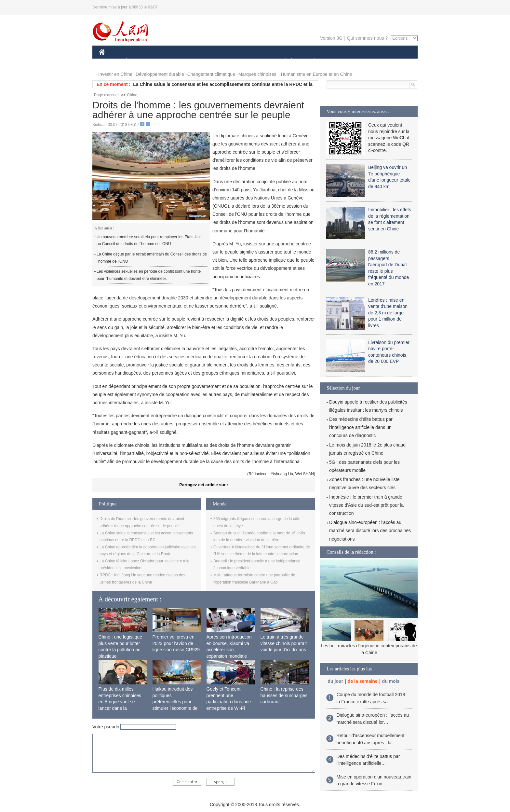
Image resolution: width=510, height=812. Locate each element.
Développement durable (160, 74)
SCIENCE (224, 61)
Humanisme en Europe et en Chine (316, 74)
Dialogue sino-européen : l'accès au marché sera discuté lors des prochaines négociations (370, 530)
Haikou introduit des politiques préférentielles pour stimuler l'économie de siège (175, 702)
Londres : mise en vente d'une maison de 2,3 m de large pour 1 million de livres (388, 313)
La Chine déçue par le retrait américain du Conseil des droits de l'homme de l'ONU (152, 258)
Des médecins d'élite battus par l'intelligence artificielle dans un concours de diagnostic (361, 427)
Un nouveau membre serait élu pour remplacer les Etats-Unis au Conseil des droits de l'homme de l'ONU (149, 241)
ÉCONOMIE (138, 61)
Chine (132, 95)
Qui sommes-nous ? (367, 38)
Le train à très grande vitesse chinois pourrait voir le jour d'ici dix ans (284, 643)
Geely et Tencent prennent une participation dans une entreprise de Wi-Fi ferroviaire (229, 702)
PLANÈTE (311, 61)
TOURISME (365, 61)
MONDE (168, 61)
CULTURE (253, 61)
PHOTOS (395, 61)
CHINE (110, 61)
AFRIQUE (195, 61)
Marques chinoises (257, 74)
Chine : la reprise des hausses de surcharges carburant (284, 695)
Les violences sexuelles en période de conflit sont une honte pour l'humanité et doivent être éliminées (149, 275)
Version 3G (331, 38)
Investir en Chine (115, 74)
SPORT (337, 61)
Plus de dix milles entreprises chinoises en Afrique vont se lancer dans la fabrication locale (120, 702)
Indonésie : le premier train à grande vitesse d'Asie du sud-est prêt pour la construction (366, 505)
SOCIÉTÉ (282, 61)
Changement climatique (211, 74)
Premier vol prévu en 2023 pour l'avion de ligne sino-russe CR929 (176, 643)
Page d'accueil (107, 95)
